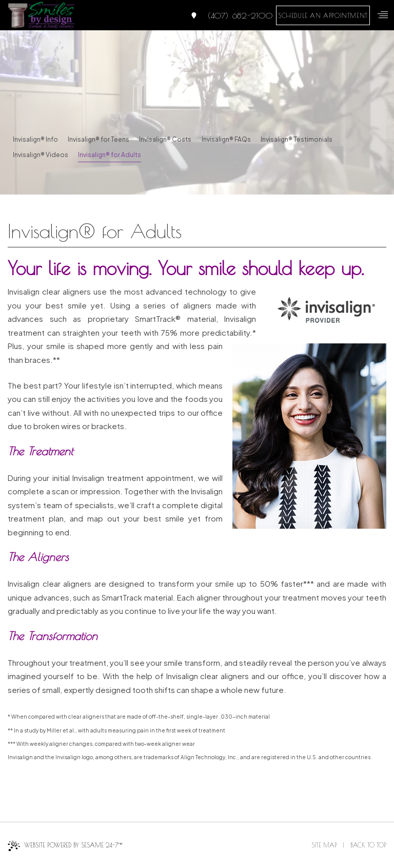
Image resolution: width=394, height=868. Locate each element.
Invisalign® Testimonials (297, 139)
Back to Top (368, 845)
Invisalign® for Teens (98, 139)
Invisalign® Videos (41, 155)
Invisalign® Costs (165, 139)
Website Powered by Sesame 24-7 (65, 846)
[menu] (383, 15)
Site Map (324, 845)
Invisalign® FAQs (226, 139)
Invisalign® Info (35, 139)
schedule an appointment (323, 15)
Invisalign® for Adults (110, 155)
